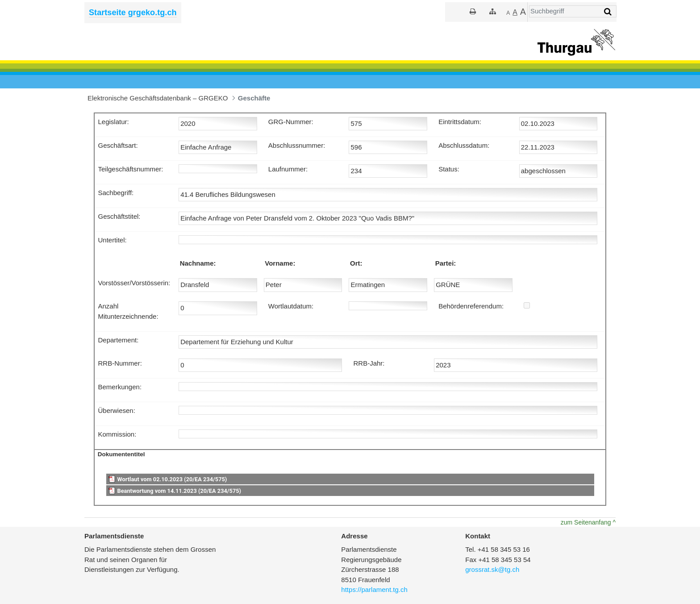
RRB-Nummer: (120, 363)
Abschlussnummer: (297, 145)
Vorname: (280, 263)
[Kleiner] (508, 12)
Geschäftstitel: (119, 216)
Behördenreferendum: (471, 306)
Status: (449, 169)
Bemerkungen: (120, 387)
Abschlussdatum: (464, 145)
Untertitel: (112, 240)
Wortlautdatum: (291, 306)
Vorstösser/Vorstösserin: (134, 283)
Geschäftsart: (118, 145)
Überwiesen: (117, 410)
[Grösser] (515, 12)
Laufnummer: (288, 169)
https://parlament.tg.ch (374, 589)
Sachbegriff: (116, 193)
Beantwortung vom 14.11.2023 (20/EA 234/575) (179, 491)
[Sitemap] (493, 11)
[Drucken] (473, 11)
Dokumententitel (121, 454)
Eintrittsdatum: (460, 122)
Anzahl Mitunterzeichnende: (128, 311)
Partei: (446, 263)
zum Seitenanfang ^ (588, 522)
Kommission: (117, 434)
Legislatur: (114, 122)
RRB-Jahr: (369, 363)
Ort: (356, 263)
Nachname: (198, 263)
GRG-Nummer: (291, 122)
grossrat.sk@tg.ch (492, 569)
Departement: (119, 340)
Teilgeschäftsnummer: (131, 169)
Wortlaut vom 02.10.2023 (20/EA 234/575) (172, 479)
